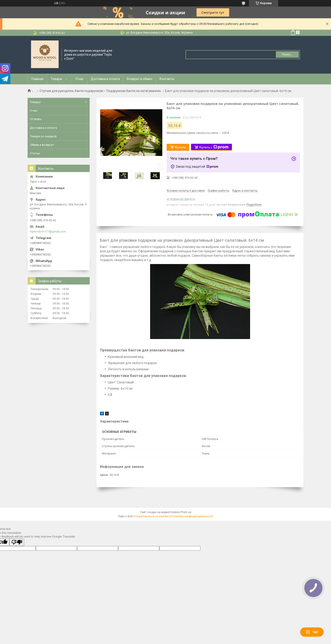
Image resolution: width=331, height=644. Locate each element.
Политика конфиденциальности (192, 516)
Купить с (214, 147)
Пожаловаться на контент (152, 516)
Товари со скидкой (43, 136)
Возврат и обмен (140, 79)
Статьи (35, 153)
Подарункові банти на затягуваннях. (134, 91)
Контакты (167, 79)
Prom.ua (186, 512)
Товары (56, 79)
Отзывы (36, 119)
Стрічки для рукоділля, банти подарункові (71, 91)
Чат (312, 632)
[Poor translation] (17, 542)
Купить (180, 147)
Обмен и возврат (42, 145)
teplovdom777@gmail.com (48, 231)
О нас (80, 79)
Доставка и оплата (105, 79)
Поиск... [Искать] (287, 54)
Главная (37, 79)
